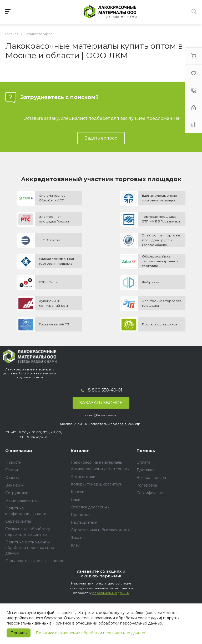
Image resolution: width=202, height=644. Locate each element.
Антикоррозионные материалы (100, 469)
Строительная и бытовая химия (100, 530)
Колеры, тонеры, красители (97, 484)
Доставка (145, 470)
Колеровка (147, 485)
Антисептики (83, 477)
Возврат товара (151, 478)
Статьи (12, 470)
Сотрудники (17, 493)
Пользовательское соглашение (35, 561)
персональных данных (111, 593)
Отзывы (12, 478)
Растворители (84, 522)
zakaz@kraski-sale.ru (101, 415)
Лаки (76, 499)
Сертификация (150, 493)
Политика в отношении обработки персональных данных (90, 633)
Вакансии (14, 485)
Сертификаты (18, 521)
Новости (13, 462)
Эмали (77, 538)
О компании (19, 451)
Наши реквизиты (21, 501)
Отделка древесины (90, 507)
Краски (78, 492)
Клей (75, 545)
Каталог (80, 451)
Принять (19, 633)
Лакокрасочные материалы (97, 462)
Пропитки (80, 515)
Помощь (146, 451)
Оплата (143, 462)
